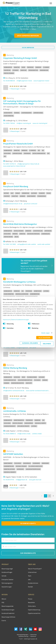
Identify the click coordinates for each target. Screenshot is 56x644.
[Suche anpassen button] (28, 47)
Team (30, 576)
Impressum (6, 320)
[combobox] (28, 540)
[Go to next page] (53, 496)
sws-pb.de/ (33, 347)
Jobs (29, 579)
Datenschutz (33, 635)
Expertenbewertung (34, 610)
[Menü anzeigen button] (51, 3)
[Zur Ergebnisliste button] (28, 553)
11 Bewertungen (14, 89)
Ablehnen (47, 344)
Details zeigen (46, 333)
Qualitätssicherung (23, 636)
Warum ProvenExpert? (35, 569)
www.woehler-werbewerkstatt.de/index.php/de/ (38, 391)
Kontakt (30, 587)
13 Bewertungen (14, 356)
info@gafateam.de (21, 480)
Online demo (32, 606)
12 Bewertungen (14, 131)
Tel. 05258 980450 (9, 81)
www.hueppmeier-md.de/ (41, 81)
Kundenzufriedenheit (8, 613)
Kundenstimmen (33, 583)
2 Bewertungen (14, 488)
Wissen (4, 599)
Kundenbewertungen (8, 610)
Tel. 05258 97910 (9, 480)
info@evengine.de (22, 347)
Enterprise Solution (7, 579)
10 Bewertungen (14, 442)
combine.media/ (37, 434)
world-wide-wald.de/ (44, 244)
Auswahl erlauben (30, 343)
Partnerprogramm (7, 583)
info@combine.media (24, 434)
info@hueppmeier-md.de (24, 81)
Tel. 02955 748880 (9, 347)
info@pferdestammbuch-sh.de (13, 204)
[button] (14, 86)
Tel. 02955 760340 (9, 123)
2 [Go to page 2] (49, 496)
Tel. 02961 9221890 (10, 244)
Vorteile (4, 576)
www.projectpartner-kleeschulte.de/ (14, 166)
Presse (30, 599)
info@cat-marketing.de (24, 123)
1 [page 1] (46, 496)
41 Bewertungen (14, 212)
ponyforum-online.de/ (31, 204)
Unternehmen (32, 572)
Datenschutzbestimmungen (20, 320)
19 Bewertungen (14, 252)
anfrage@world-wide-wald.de (27, 244)
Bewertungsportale (8, 606)
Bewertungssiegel (7, 569)
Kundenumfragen (7, 572)
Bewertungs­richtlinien (8, 617)
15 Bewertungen (14, 399)
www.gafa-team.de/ (35, 480)
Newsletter (31, 602)
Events (4, 620)
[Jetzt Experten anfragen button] (28, 36)
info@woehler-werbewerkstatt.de (14, 391)
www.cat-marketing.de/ (40, 123)
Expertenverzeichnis (34, 613)
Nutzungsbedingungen (22, 635)
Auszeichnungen (7, 587)
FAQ (3, 602)
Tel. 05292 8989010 (10, 434)
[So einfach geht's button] (28, 523)
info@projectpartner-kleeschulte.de (28, 164)
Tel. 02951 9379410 (10, 164)
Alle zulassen (44, 338)
